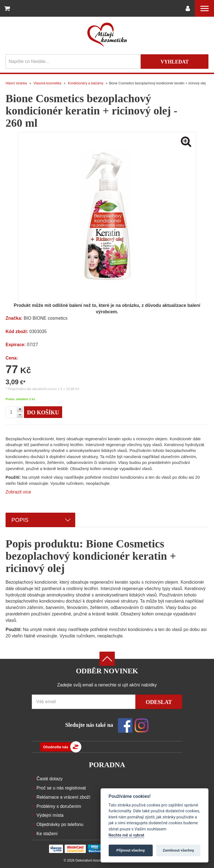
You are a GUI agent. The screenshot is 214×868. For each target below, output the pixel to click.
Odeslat (159, 702)
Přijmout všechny (131, 850)
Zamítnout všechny (178, 850)
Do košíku (43, 412)
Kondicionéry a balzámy (86, 83)
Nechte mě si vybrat (127, 835)
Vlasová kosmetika (47, 83)
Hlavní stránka (16, 83)
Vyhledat (175, 62)
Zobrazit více (18, 492)
